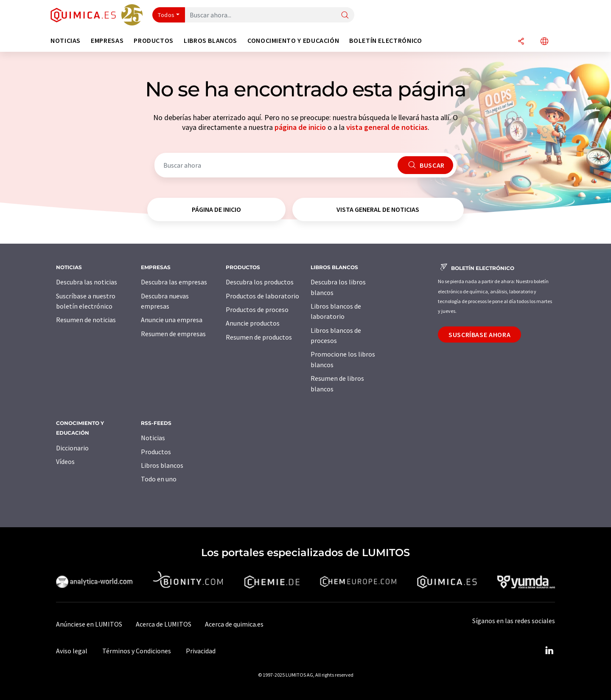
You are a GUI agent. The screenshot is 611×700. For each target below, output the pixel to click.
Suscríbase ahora (479, 335)
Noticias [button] (66, 41)
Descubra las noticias (87, 282)
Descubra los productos (260, 282)
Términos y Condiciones (137, 651)
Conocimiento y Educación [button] (293, 41)
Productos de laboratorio (262, 296)
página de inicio (300, 127)
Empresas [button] (107, 41)
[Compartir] (521, 42)
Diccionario (72, 448)
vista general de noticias (387, 127)
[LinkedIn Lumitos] (549, 651)
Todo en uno (159, 479)
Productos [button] (154, 41)
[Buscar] (345, 15)
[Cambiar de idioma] (544, 42)
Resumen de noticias (86, 320)
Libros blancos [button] (210, 41)
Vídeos (65, 461)
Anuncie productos (253, 323)
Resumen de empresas (173, 334)
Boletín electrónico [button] (385, 41)
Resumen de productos (259, 337)
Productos (156, 452)
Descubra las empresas (174, 282)
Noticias (153, 438)
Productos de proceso (257, 309)
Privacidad (201, 651)
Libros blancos (162, 465)
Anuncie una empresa (172, 320)
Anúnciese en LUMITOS (89, 624)
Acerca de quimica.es (234, 624)
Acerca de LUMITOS (164, 624)
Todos (166, 15)
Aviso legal (72, 651)
